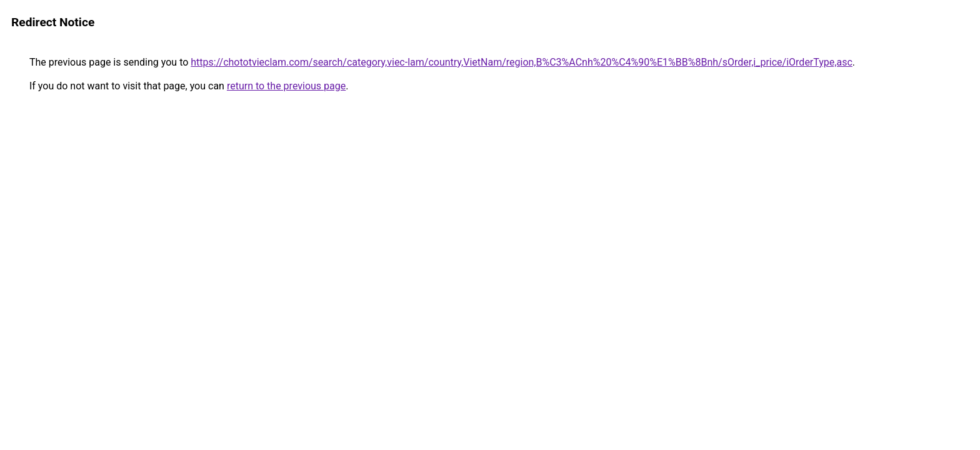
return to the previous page (286, 86)
